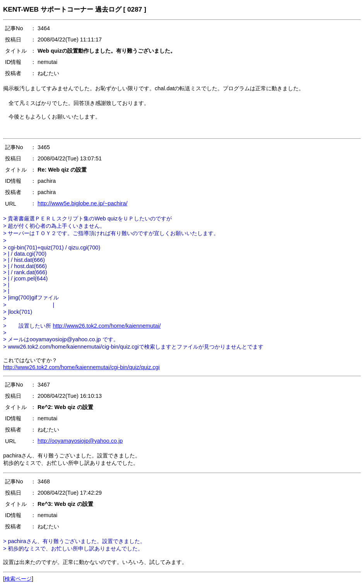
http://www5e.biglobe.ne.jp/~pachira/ (82, 203)
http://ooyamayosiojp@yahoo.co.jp (80, 441)
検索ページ (18, 579)
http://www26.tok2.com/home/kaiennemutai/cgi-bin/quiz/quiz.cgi (81, 367)
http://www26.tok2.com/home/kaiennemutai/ (107, 326)
